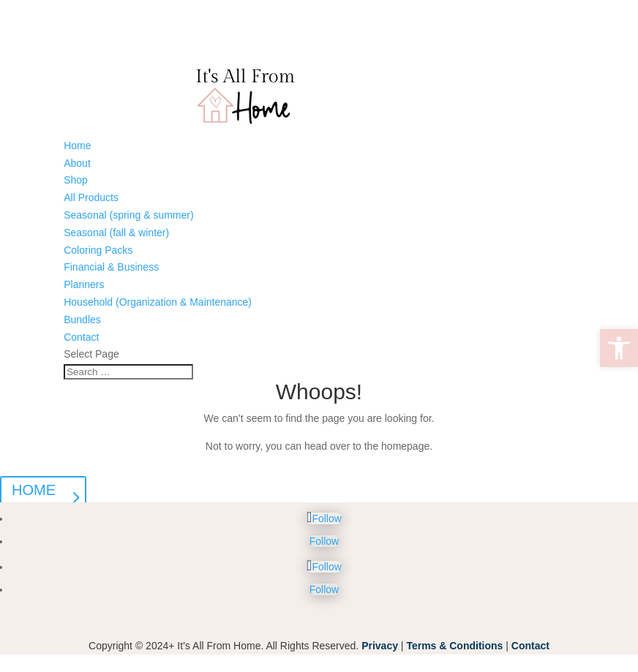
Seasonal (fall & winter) (116, 233)
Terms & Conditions (454, 646)
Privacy (380, 646)
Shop (76, 180)
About (77, 163)
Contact (81, 337)
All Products (91, 197)
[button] (619, 348)
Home (77, 146)
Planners (84, 284)
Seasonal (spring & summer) (128, 215)
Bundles (82, 320)
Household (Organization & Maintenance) (158, 302)
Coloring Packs (98, 250)
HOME (34, 490)
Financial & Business (111, 267)
